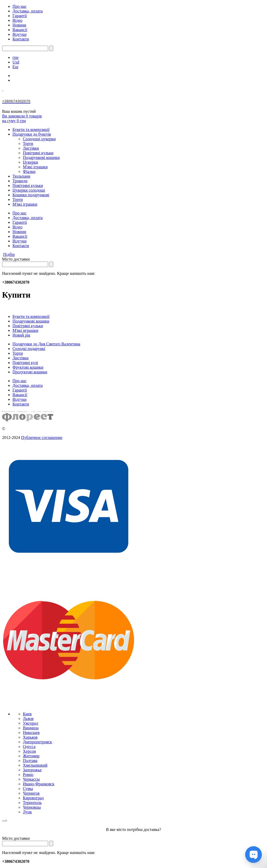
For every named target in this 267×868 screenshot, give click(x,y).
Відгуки (19, 34)
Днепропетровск (37, 742)
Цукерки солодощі (29, 190)
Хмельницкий (35, 765)
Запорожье (32, 770)
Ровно (28, 775)
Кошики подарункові (31, 195)
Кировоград (33, 798)
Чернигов (31, 793)
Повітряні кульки (38, 153)
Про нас (19, 6)
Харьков (30, 737)
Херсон (29, 751)
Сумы (28, 789)
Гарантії (20, 16)
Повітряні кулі (25, 363)
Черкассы (31, 779)
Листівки (31, 148)
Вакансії (20, 30)
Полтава (30, 761)
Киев (27, 714)
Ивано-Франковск (39, 784)
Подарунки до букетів (32, 134)
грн (15, 57)
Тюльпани (21, 176)
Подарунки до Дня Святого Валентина (46, 344)
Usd (16, 62)
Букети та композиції (31, 129)
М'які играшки (25, 330)
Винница (31, 728)
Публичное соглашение (42, 437)
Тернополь (32, 803)
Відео (17, 20)
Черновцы (32, 807)
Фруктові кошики (28, 367)
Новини (19, 25)
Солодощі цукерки (39, 139)
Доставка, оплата (28, 11)
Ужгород (31, 723)
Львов (28, 719)
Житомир (31, 756)
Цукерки (30, 162)
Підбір (9, 254)
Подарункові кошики (41, 157)
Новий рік (21, 335)
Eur (15, 67)
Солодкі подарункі (29, 349)
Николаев (31, 733)
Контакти (21, 39)
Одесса (29, 747)
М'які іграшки (35, 167)
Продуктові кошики (30, 372)
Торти (28, 143)
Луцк (27, 812)
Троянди (20, 181)
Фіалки (29, 171)
